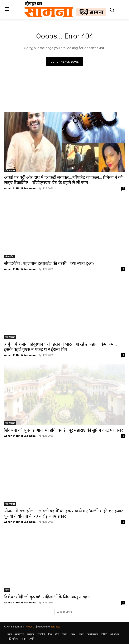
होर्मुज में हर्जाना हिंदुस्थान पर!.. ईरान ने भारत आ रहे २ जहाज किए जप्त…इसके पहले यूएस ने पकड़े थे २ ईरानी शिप (61, 347)
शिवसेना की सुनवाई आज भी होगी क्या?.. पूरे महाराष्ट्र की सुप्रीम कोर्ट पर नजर (64, 430)
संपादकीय (9, 256)
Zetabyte (55, 627)
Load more (65, 612)
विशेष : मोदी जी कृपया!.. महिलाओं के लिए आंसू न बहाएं (47, 597)
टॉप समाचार (10, 170)
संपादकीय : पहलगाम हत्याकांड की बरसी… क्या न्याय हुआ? (49, 263)
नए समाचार (10, 337)
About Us (31, 627)
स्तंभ (7, 590)
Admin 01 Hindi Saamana (20, 188)
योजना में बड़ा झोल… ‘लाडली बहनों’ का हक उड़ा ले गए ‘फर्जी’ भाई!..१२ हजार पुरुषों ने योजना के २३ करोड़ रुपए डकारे (64, 514)
